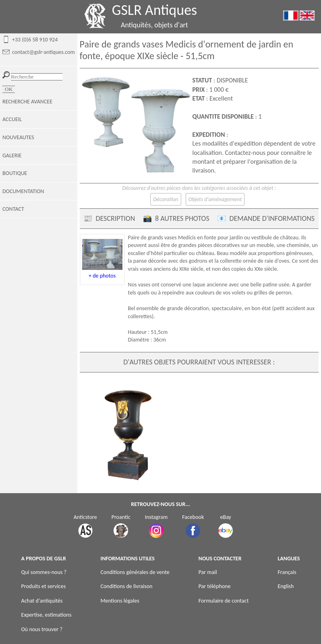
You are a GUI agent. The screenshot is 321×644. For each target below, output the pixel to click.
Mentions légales (120, 601)
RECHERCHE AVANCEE (27, 102)
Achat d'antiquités (42, 601)
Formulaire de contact (224, 601)
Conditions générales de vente (135, 572)
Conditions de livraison (126, 586)
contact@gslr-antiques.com (43, 52)
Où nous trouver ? (42, 629)
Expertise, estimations (47, 615)
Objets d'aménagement (215, 199)
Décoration (166, 199)
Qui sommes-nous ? (44, 572)
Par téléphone (215, 586)
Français (287, 572)
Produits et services (44, 586)
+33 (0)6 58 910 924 (35, 40)
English (286, 586)
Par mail (208, 572)
